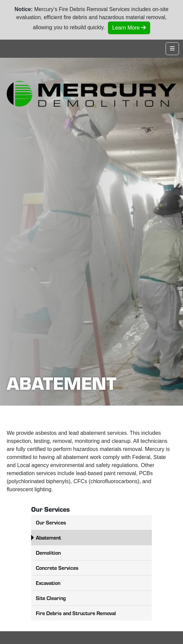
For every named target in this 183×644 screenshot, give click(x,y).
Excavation (48, 583)
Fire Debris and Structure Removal (76, 613)
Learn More (129, 28)
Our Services (51, 522)
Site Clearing (51, 598)
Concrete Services (57, 568)
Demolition (48, 553)
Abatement (48, 537)
